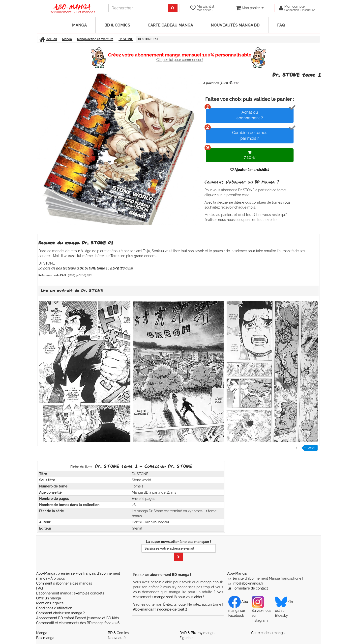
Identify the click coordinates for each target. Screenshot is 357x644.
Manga (79, 25)
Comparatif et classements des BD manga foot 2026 (78, 623)
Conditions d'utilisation (54, 608)
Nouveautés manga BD (235, 25)
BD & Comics (117, 25)
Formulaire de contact (250, 588)
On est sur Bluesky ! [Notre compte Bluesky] (284, 609)
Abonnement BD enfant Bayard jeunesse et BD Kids (77, 618)
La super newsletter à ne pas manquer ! (178, 550)
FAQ (281, 25)
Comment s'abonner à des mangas (64, 583)
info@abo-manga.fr (248, 583)
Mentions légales (50, 603)
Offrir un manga (49, 598)
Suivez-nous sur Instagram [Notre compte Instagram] (261, 611)
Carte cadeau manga (170, 25)
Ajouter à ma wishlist (250, 170)
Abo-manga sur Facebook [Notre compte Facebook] (239, 609)
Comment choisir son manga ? (60, 613)
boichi (311, 448)
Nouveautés (118, 638)
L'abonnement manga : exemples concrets (70, 593)
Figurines (187, 638)
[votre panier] (250, 8)
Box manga (45, 638)
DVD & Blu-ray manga (197, 633)
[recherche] (138, 8)
